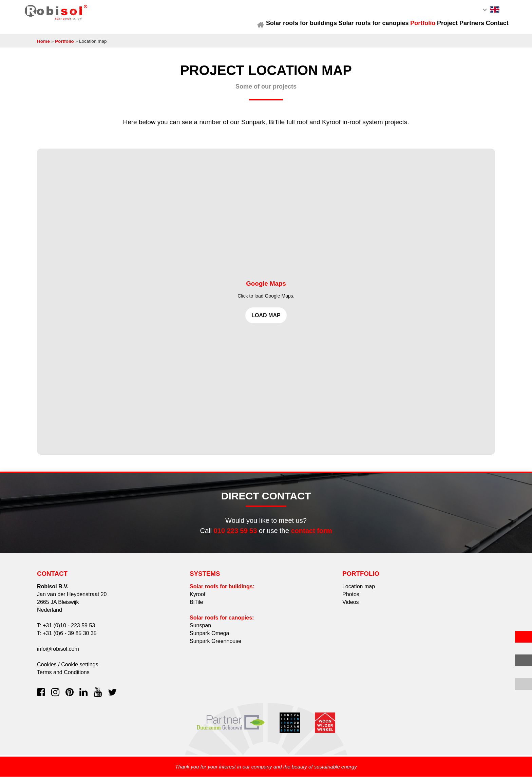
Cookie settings (80, 668)
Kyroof (197, 597)
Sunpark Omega (210, 636)
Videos (351, 605)
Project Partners (446, 26)
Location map (359, 589)
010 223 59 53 (235, 534)
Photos (351, 597)
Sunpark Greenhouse (215, 644)
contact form (311, 534)
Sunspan (200, 629)
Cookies (47, 668)
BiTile (196, 605)
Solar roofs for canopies (350, 26)
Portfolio (404, 26)
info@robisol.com (58, 652)
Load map (266, 319)
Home (228, 26)
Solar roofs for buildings (273, 26)
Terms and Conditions (63, 675)
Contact (487, 26)
